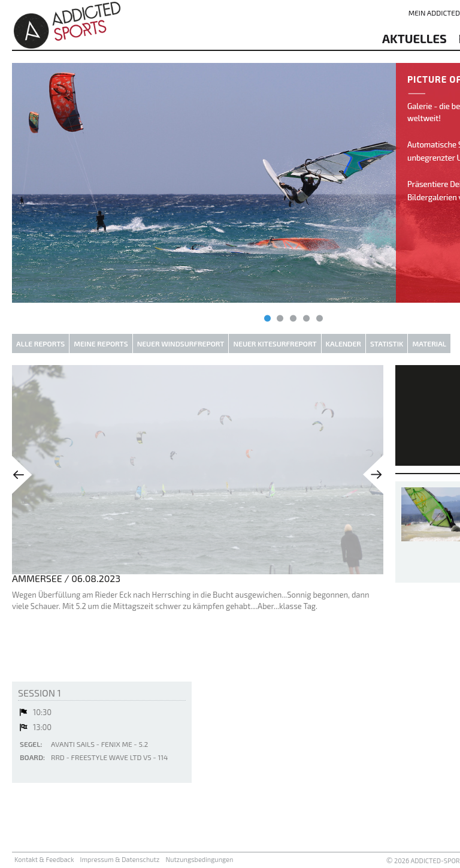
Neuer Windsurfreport (181, 343)
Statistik (387, 343)
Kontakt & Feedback (44, 859)
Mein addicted (434, 13)
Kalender (344, 343)
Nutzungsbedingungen (199, 859)
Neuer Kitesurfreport (275, 343)
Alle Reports (40, 343)
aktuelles (414, 38)
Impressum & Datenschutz (120, 859)
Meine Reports (101, 343)
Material (429, 343)
